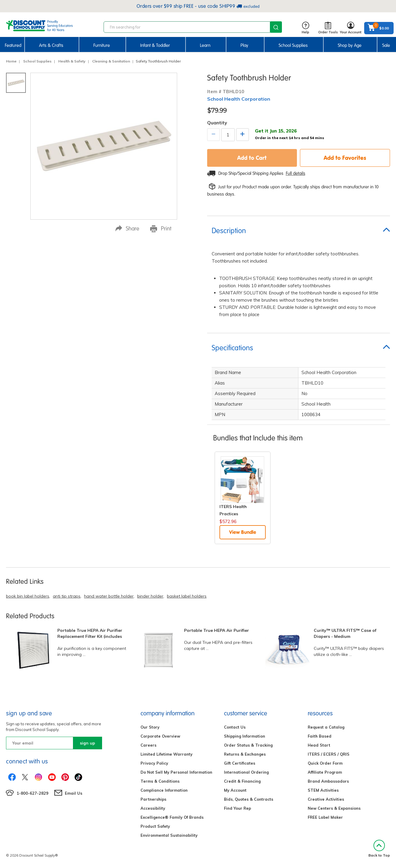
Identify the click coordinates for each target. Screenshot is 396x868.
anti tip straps (67, 596)
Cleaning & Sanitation (111, 61)
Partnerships (153, 799)
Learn (205, 45)
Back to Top (379, 849)
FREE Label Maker (325, 817)
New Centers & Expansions (334, 808)
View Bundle (243, 532)
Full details (296, 173)
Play (244, 45)
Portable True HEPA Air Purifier (216, 630)
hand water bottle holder (109, 596)
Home (11, 61)
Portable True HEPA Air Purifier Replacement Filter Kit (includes (90, 633)
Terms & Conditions (160, 781)
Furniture (102, 45)
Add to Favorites (345, 158)
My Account (235, 790)
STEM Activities (323, 790)
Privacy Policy (154, 763)
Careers (148, 745)
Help (305, 28)
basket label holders (187, 596)
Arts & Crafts (51, 45)
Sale (386, 45)
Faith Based (320, 736)
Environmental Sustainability (169, 835)
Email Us (74, 793)
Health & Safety (72, 61)
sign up (88, 743)
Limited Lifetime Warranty (166, 754)
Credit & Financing (242, 781)
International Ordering (246, 772)
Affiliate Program (325, 772)
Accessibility (153, 808)
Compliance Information (164, 790)
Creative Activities (326, 799)
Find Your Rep (237, 808)
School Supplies (293, 45)
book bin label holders (28, 596)
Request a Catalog (326, 727)
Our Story (150, 727)
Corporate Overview (160, 736)
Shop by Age (350, 45)
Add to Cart (252, 158)
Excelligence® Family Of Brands (172, 817)
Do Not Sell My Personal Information (176, 772)
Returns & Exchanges (245, 754)
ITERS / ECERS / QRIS (329, 754)
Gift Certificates (240, 763)
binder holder (150, 596)
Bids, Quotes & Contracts (249, 799)
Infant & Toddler (155, 45)
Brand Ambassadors (328, 781)
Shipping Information (245, 736)
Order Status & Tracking (248, 745)
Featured (13, 45)
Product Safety (155, 826)
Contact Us (235, 727)
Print (161, 229)
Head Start (319, 745)
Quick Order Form (325, 763)
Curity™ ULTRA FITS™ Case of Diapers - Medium (345, 633)
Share (127, 228)
